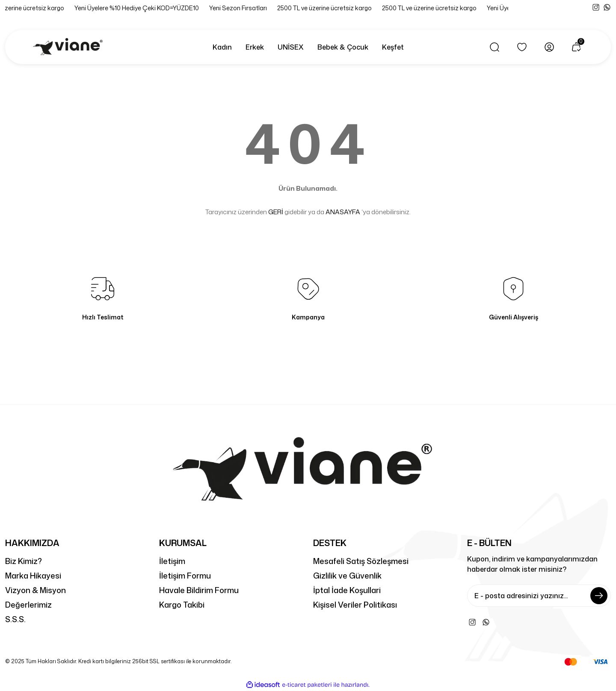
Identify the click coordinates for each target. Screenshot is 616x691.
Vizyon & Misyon (36, 590)
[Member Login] (549, 47)
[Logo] (69, 47)
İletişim (172, 561)
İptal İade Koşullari (347, 590)
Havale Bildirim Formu (199, 590)
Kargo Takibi (182, 605)
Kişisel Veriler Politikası (355, 605)
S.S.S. (15, 619)
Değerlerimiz (28, 605)
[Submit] (599, 596)
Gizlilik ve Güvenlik (347, 576)
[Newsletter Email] (539, 596)
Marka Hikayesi (33, 576)
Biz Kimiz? (24, 561)
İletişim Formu (185, 576)
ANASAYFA (343, 212)
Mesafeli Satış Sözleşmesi (361, 561)
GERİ (276, 212)
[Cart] (577, 47)
